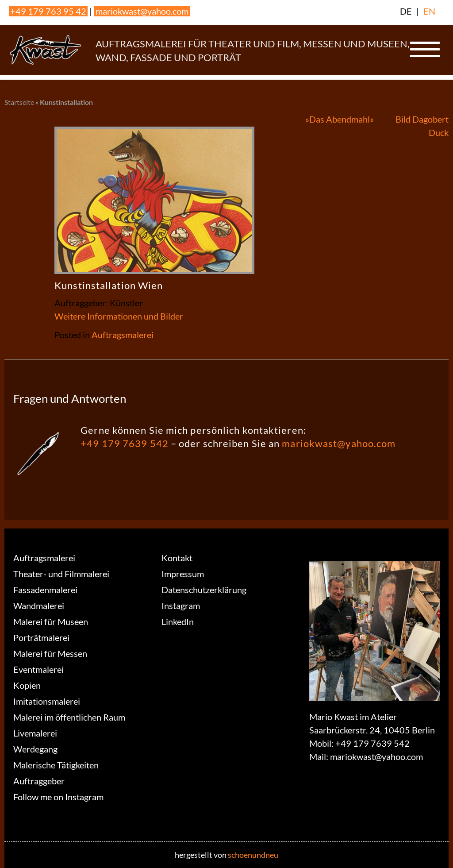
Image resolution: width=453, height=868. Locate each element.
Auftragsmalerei (123, 335)
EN (429, 11)
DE (406, 11)
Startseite (19, 102)
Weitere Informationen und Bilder (119, 316)
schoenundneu (253, 855)
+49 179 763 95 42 (48, 11)
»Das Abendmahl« (340, 119)
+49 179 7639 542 (125, 443)
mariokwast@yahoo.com (142, 11)
